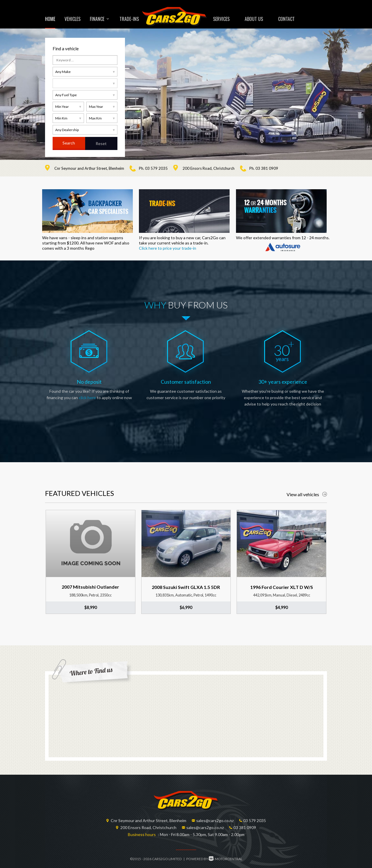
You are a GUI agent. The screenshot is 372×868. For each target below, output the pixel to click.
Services (221, 19)
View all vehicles (307, 494)
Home (50, 19)
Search (69, 143)
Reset (101, 143)
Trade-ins (129, 19)
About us (254, 19)
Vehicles (73, 19)
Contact (286, 19)
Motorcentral (226, 859)
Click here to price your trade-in (168, 248)
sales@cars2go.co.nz (215, 820)
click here (87, 398)
